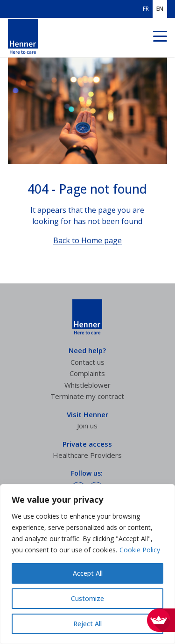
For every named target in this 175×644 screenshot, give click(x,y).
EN (160, 9)
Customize (87, 598)
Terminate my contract (87, 396)
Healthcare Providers (87, 455)
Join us (87, 426)
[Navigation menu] (160, 38)
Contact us (87, 362)
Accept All (88, 573)
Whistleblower (87, 385)
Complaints (87, 373)
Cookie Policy (140, 550)
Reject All (87, 624)
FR (146, 9)
